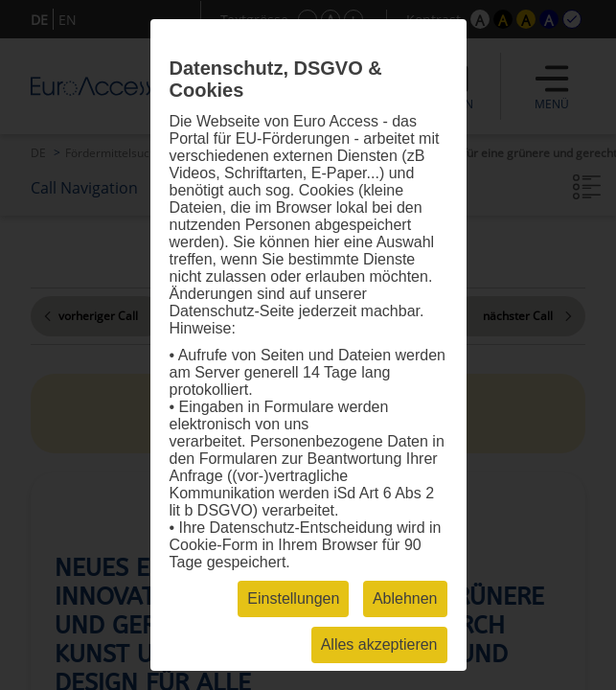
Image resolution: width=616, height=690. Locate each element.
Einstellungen (293, 598)
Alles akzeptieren (379, 644)
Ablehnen (405, 598)
